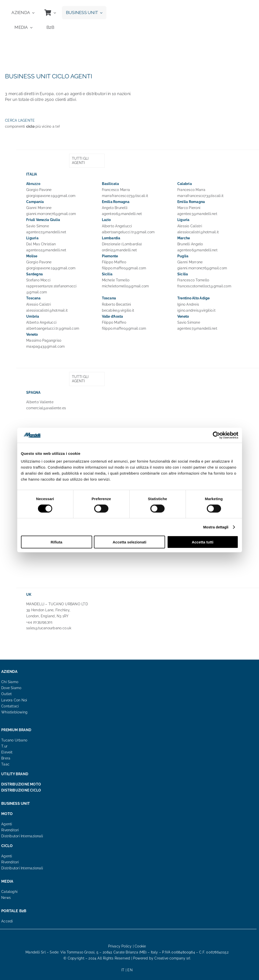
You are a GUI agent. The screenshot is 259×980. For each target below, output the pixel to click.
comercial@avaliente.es (46, 408)
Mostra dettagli (216, 527)
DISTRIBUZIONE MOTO (21, 784)
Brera (6, 758)
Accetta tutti (203, 542)
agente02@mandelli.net (46, 250)
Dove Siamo (11, 688)
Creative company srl (172, 958)
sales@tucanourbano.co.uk (49, 628)
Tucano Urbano (14, 740)
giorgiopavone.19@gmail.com (51, 196)
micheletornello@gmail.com (126, 286)
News (6, 898)
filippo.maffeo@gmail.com (124, 268)
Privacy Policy (120, 946)
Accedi (7, 921)
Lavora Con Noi (14, 700)
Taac (5, 764)
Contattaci (10, 706)
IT (123, 970)
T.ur (4, 746)
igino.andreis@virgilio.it (196, 310)
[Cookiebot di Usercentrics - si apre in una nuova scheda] (216, 435)
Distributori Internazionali (22, 836)
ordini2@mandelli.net (120, 250)
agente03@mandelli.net (197, 214)
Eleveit (7, 752)
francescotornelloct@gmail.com (204, 286)
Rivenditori (10, 830)
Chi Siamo (10, 682)
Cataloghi (9, 892)
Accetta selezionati (129, 542)
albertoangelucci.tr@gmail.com (128, 232)
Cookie (140, 946)
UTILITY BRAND (15, 774)
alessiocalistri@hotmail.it (198, 232)
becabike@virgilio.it (118, 310)
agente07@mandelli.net (46, 232)
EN (130, 970)
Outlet (6, 694)
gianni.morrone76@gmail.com (51, 214)
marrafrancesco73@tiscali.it (125, 196)
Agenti (7, 824)
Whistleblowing (14, 712)
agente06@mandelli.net (122, 214)
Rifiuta (57, 542)
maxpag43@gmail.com (45, 346)
